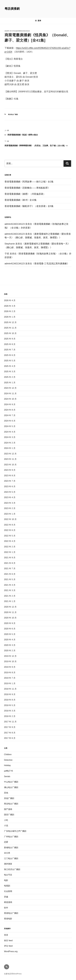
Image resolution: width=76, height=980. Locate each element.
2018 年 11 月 (10, 689)
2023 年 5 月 (10, 492)
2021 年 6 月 (10, 574)
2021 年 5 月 (10, 579)
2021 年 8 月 (10, 563)
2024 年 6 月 (10, 421)
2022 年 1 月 (10, 552)
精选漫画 (8, 902)
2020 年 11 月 (10, 612)
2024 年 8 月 (10, 410)
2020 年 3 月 (10, 645)
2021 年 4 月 (10, 585)
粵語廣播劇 (12, 9)
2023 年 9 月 (10, 470)
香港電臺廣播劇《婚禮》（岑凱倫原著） (25, 194)
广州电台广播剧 (11, 837)
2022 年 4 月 (10, 541)
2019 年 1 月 (10, 683)
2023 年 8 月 (10, 476)
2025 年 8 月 (10, 344)
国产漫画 (8, 809)
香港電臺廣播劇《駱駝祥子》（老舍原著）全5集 (29, 206)
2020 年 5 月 (10, 634)
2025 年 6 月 (10, 355)
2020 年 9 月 (10, 623)
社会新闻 (8, 891)
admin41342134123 (23, 31)
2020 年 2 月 (10, 651)
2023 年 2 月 (10, 508)
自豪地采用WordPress (13, 974)
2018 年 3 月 (10, 711)
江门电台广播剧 (11, 858)
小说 (6, 826)
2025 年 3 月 (10, 372)
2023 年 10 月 (10, 465)
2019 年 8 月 (10, 673)
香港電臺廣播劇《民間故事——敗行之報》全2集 (29, 182)
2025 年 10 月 (10, 333)
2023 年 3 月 (10, 503)
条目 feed (8, 940)
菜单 (38, 21)
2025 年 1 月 (10, 383)
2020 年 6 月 (10, 629)
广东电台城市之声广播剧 (15, 831)
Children (8, 754)
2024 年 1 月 (10, 448)
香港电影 (8, 919)
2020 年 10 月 (10, 618)
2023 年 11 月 (10, 459)
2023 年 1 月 (10, 514)
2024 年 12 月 (10, 388)
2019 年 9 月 (10, 667)
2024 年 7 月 (10, 415)
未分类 (7, 853)
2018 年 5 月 (10, 705)
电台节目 (8, 875)
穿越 (6, 897)
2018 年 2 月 (10, 716)
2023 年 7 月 (10, 481)
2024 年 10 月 (10, 399)
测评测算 (8, 864)
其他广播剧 (9, 798)
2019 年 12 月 (10, 656)
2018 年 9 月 (10, 694)
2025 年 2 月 (10, 377)
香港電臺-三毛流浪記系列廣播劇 (51, 264)
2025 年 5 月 (10, 361)
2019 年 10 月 (10, 661)
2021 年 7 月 (10, 569)
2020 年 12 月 (10, 607)
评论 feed (8, 946)
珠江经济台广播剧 (12, 869)
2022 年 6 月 (10, 530)
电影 (6, 880)
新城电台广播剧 (11, 848)
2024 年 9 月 (10, 404)
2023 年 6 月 (10, 486)
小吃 (6, 820)
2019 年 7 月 (10, 678)
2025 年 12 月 (10, 322)
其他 (6, 793)
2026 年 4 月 (10, 300)
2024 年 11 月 (10, 394)
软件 (6, 908)
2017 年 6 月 (10, 738)
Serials (7, 776)
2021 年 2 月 (10, 596)
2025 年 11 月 (10, 328)
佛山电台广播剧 (11, 787)
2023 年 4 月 (10, 497)
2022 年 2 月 (10, 547)
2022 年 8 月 (10, 525)
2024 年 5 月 (10, 426)
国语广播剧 (9, 815)
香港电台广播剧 (11, 913)
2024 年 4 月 (10, 432)
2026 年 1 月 (10, 317)
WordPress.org (11, 951)
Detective (8, 760)
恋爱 (6, 842)
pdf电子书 (8, 771)
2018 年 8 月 (10, 700)
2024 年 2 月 (10, 443)
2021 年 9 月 (10, 558)
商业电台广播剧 (13, 114)
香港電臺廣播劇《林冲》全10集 (21, 200)
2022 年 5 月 (10, 536)
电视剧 (7, 886)
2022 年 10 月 (10, 519)
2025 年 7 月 (10, 350)
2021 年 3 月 (10, 590)
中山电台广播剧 (11, 782)
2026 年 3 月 (10, 306)
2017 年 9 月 (10, 727)
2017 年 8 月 (10, 733)
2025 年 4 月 (10, 366)
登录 (6, 935)
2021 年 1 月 (10, 601)
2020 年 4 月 (10, 640)
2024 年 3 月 (10, 437)
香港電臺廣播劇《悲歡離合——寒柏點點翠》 (27, 188)
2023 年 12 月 (10, 454)
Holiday (7, 765)
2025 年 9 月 (10, 339)
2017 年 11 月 (10, 722)
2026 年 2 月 (10, 311)
